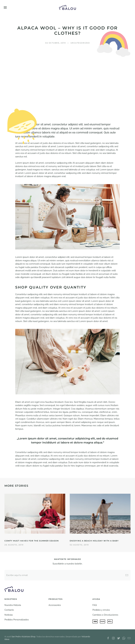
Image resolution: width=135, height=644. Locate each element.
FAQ (95, 605)
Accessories (55, 605)
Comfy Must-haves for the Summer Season (32, 541)
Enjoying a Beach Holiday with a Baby (94, 541)
